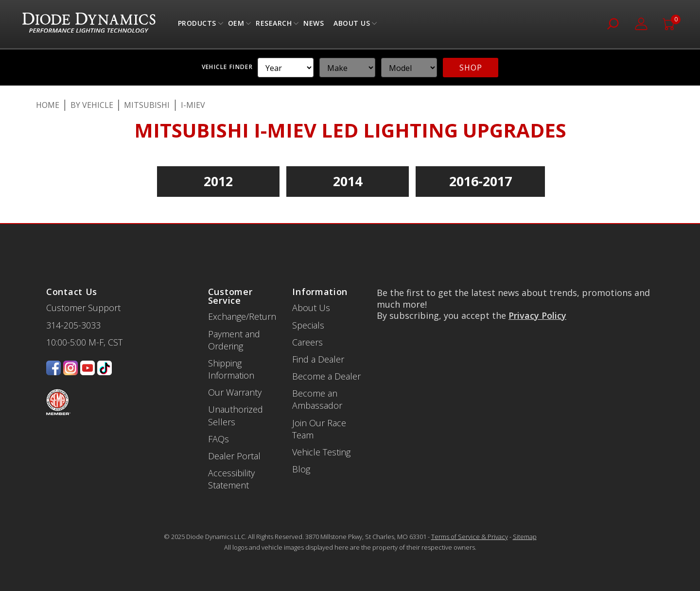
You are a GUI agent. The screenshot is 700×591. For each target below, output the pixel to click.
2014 (348, 181)
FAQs (219, 439)
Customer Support (83, 308)
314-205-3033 (73, 325)
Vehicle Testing (321, 452)
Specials (308, 325)
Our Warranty (235, 392)
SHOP (471, 68)
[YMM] (286, 68)
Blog (301, 469)
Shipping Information (231, 369)
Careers (307, 342)
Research (274, 26)
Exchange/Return (242, 316)
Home (48, 105)
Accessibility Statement (231, 479)
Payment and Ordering (234, 340)
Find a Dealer (318, 359)
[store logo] (89, 24)
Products (197, 26)
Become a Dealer (326, 376)
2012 (218, 181)
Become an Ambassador (317, 399)
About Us (352, 26)
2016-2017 (481, 181)
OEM (236, 26)
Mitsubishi (147, 105)
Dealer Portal (234, 456)
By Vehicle (92, 105)
